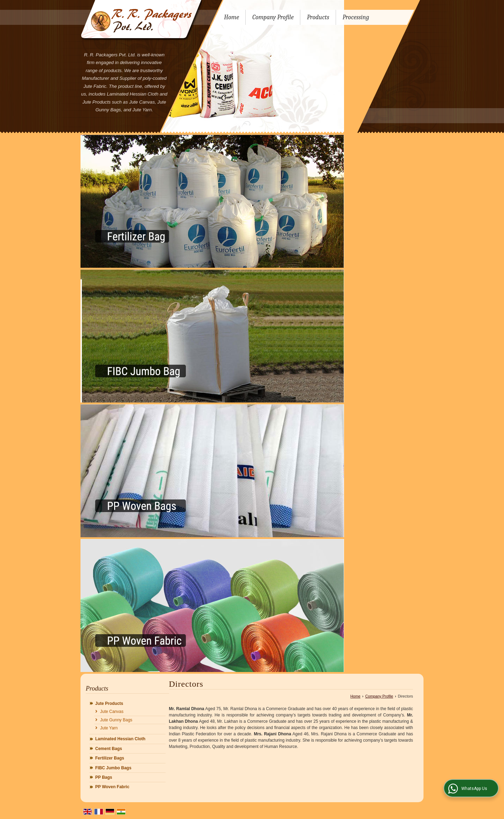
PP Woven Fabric (112, 787)
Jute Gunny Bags (116, 720)
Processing (356, 17)
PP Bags (104, 777)
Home (232, 17)
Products (318, 17)
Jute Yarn (109, 728)
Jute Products (109, 703)
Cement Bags (109, 749)
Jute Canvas (112, 712)
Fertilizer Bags (110, 758)
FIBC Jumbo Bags (113, 768)
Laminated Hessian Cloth (120, 739)
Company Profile (273, 17)
